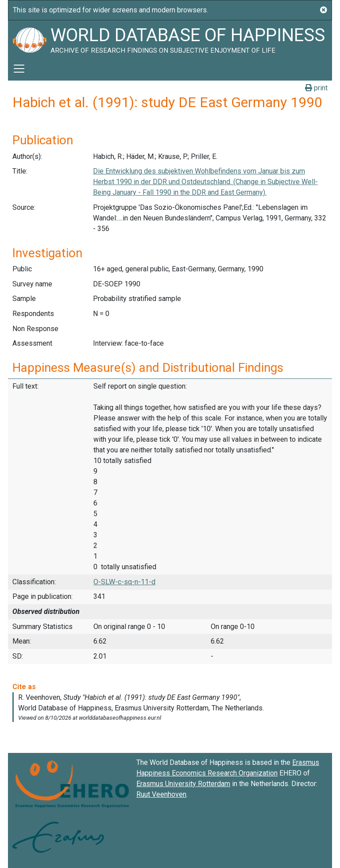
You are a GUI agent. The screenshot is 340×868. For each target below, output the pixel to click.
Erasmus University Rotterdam (183, 784)
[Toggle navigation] (19, 69)
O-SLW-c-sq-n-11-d (124, 582)
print (316, 88)
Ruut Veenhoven (161, 794)
